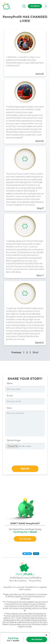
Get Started (37, 639)
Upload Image (14, 441)
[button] (35, 6)
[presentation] (26, 458)
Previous (16, 352)
